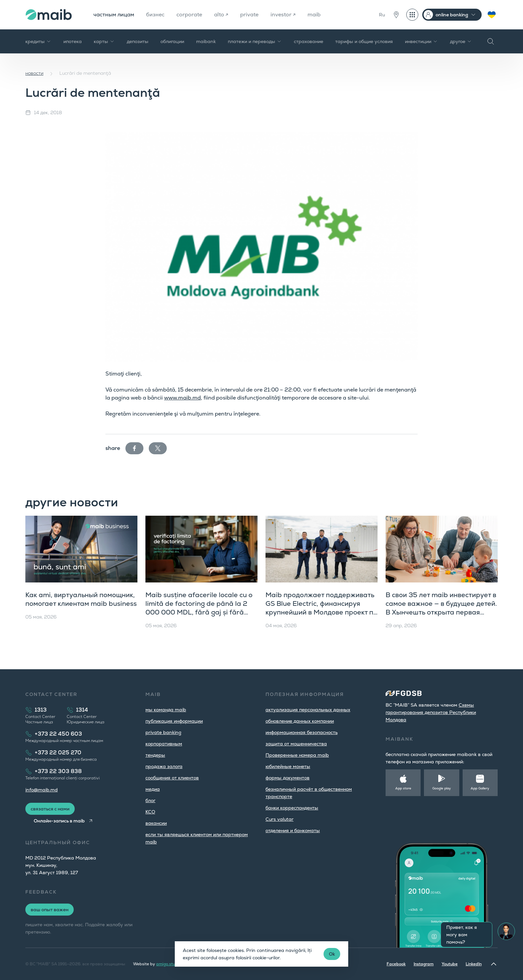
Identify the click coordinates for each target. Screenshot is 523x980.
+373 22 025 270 (58, 753)
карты (104, 41)
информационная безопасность (302, 732)
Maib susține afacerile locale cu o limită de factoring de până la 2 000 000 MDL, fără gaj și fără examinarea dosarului (199, 608)
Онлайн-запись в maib (59, 821)
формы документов (288, 778)
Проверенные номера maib (297, 755)
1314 (82, 710)
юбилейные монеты (288, 766)
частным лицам (114, 15)
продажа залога (164, 766)
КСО (150, 812)
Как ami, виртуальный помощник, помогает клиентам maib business (81, 599)
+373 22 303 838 (58, 771)
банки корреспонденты (292, 808)
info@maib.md (42, 790)
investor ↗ (283, 15)
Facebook (396, 964)
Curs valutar (280, 819)
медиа (153, 789)
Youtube (450, 964)
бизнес (155, 15)
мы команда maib (166, 710)
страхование (309, 41)
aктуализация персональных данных (308, 710)
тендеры (155, 755)
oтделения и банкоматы (293, 830)
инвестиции (421, 41)
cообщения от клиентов (172, 778)
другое (461, 41)
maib (314, 15)
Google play (442, 788)
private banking (163, 732)
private (249, 15)
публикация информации (174, 721)
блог (150, 800)
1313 (41, 710)
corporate (189, 15)
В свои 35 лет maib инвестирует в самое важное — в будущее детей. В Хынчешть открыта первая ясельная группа (441, 608)
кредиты (38, 41)
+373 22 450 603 (58, 734)
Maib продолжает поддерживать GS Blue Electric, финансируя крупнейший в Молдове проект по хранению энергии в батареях (321, 608)
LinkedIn (474, 964)
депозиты (138, 41)
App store (403, 788)
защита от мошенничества (296, 744)
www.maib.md (182, 398)
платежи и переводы (255, 41)
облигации (172, 41)
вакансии (156, 823)
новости (34, 73)
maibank (206, 41)
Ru (382, 15)
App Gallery (480, 788)
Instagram (424, 964)
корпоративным (164, 744)
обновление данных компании (300, 721)
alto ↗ (221, 15)
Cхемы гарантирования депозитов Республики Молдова (431, 712)
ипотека (73, 41)
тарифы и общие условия (364, 41)
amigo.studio (169, 964)
